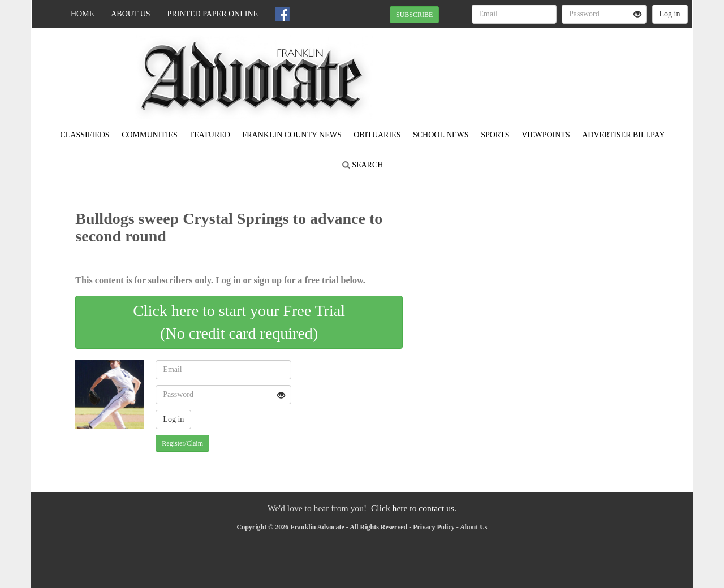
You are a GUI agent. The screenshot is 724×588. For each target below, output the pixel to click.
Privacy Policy (434, 527)
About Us (130, 14)
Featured (210, 135)
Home (82, 14)
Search (363, 165)
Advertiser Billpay (623, 135)
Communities (150, 135)
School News (441, 135)
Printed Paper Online (213, 14)
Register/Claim (182, 443)
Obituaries (377, 135)
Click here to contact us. (414, 508)
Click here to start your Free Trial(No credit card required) (239, 322)
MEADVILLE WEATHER (589, 68)
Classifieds (85, 135)
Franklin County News (292, 135)
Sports (495, 135)
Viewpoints (546, 135)
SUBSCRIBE (414, 15)
